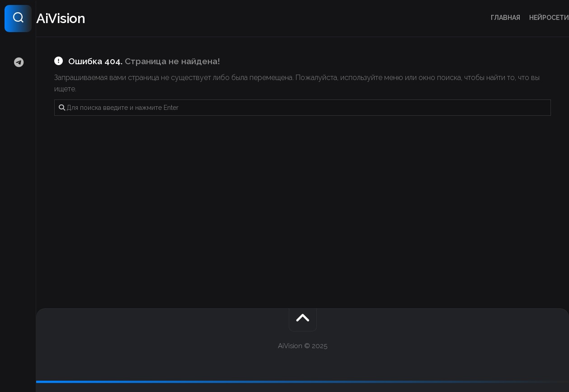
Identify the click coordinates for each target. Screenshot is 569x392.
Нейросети (531, 18)
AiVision (79, 18)
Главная (487, 18)
